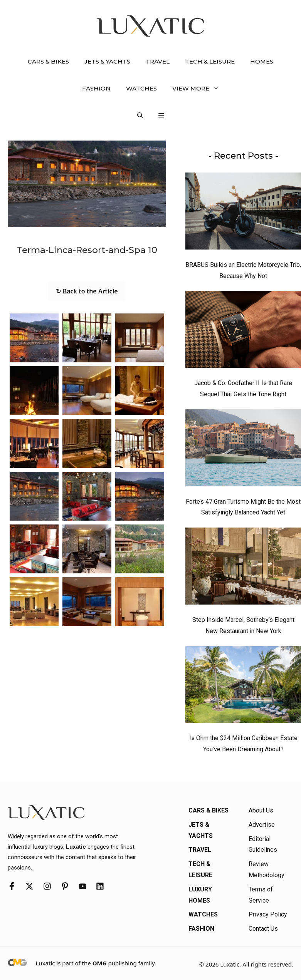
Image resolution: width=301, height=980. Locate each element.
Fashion (96, 88)
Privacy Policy (268, 914)
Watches (141, 88)
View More (199, 89)
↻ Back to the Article (87, 291)
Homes (262, 61)
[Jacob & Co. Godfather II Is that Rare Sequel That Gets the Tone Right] (243, 331)
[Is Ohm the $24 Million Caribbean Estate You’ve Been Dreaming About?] (243, 687)
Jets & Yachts (107, 61)
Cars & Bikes (48, 61)
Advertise (262, 825)
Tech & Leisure (210, 61)
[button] (140, 116)
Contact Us (263, 929)
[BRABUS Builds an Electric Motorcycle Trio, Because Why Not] (243, 213)
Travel (158, 61)
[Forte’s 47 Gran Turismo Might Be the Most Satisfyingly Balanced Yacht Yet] (243, 450)
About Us (261, 810)
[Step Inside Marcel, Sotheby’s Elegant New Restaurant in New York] (243, 568)
